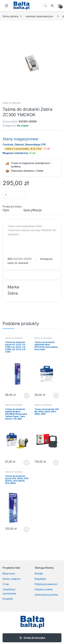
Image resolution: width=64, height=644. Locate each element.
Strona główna (10, 16)
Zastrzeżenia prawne (46, 595)
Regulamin (40, 579)
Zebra (18, 207)
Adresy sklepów (12, 579)
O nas (6, 584)
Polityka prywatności (46, 584)
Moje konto (9, 574)
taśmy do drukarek (12, 103)
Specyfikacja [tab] (32, 210)
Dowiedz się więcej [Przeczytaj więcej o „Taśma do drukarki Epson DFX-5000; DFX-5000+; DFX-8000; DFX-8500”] (26, 529)
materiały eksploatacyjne (39, 16)
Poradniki (8, 599)
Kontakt (39, 574)
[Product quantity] (15, 195)
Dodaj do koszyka (34, 638)
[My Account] (52, 6)
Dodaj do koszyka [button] (27, 396)
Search (45, 6)
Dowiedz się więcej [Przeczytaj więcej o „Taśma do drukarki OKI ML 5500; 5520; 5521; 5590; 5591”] (56, 463)
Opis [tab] (6, 210)
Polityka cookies (44, 589)
